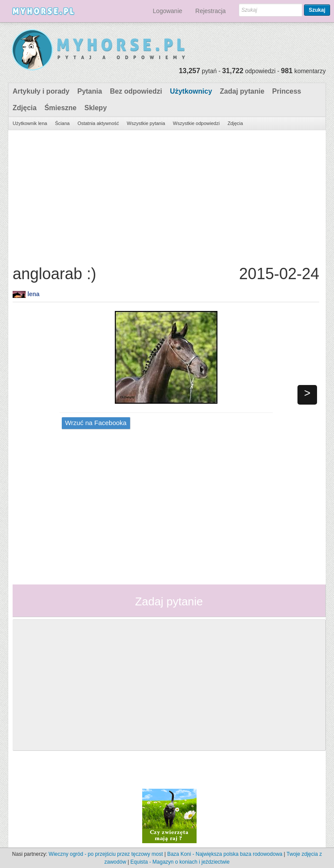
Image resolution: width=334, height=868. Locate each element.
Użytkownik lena (30, 123)
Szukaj (317, 10)
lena (33, 294)
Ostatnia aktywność (98, 123)
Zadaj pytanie (242, 91)
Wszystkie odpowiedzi (197, 123)
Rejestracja (210, 11)
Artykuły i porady (41, 91)
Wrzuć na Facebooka (96, 423)
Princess (287, 91)
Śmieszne (60, 108)
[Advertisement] (166, 196)
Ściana (62, 123)
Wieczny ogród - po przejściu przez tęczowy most (106, 854)
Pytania (90, 91)
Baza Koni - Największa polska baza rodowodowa (225, 854)
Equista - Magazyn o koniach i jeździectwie (180, 862)
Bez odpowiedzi (136, 91)
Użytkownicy (191, 91)
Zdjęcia (25, 108)
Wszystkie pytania (146, 123)
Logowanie (167, 11)
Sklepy (96, 108)
